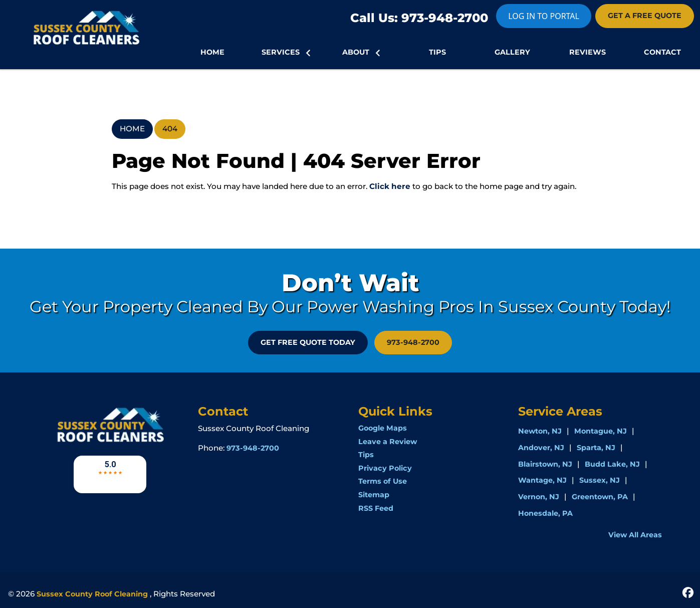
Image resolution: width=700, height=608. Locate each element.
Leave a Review (388, 442)
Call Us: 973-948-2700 (419, 18)
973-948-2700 (413, 342)
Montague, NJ (601, 431)
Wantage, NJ (542, 480)
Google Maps (383, 428)
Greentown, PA (600, 497)
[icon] (688, 591)
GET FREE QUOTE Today (308, 342)
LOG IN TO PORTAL (544, 16)
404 (170, 129)
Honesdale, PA (545, 513)
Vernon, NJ (539, 497)
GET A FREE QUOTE (645, 16)
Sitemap (374, 495)
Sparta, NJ (596, 448)
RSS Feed (376, 508)
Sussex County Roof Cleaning (92, 594)
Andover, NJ (541, 448)
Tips (366, 455)
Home (132, 129)
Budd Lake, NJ (612, 464)
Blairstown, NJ (545, 464)
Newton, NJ (540, 431)
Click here (390, 186)
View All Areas (635, 535)
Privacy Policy (385, 468)
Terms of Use (383, 481)
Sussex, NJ (600, 480)
